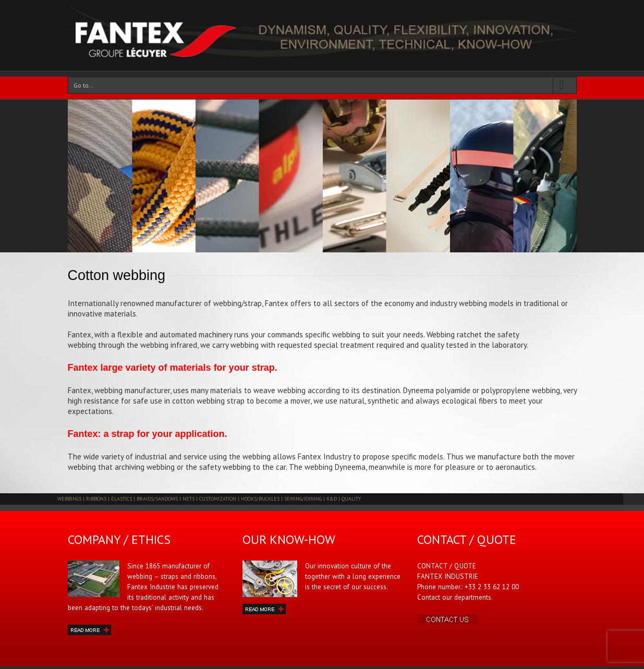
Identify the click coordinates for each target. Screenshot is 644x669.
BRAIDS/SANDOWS (157, 499)
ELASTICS (121, 499)
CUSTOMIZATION (218, 499)
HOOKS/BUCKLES (260, 499)
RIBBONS (96, 499)
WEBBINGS (69, 499)
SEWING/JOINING (303, 499)
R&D (332, 499)
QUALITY (351, 499)
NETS (189, 499)
